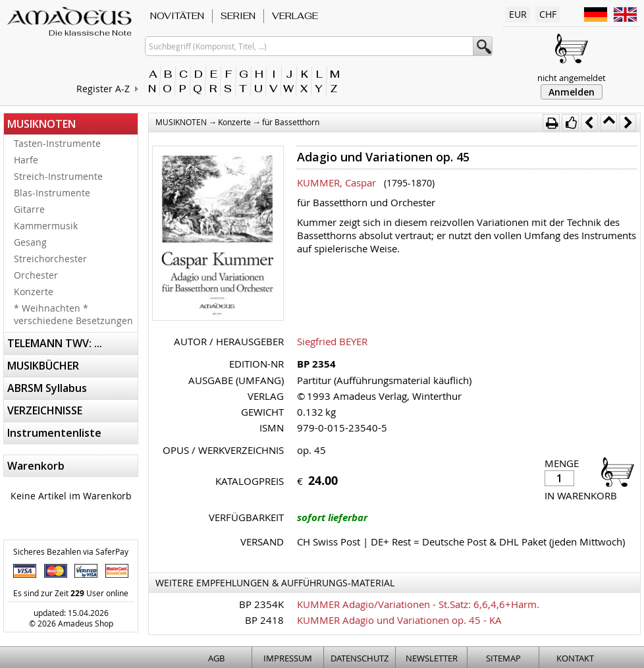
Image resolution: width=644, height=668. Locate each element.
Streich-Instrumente (58, 176)
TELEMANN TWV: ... (55, 343)
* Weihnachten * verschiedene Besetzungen (73, 314)
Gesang (30, 242)
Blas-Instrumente (52, 193)
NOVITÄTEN (177, 16)
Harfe (26, 160)
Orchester (36, 275)
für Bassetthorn (291, 122)
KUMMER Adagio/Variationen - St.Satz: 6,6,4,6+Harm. (418, 604)
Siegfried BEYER (332, 341)
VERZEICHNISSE (45, 410)
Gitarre (29, 209)
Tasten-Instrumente (57, 143)
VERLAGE (295, 16)
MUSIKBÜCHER (43, 366)
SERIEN (238, 16)
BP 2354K (261, 604)
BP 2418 (264, 620)
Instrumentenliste (54, 433)
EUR (518, 14)
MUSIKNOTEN (41, 124)
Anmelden (572, 92)
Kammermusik (46, 226)
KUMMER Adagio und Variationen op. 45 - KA (399, 620)
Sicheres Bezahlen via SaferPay (71, 551)
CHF (548, 14)
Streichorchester (50, 259)
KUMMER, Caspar (336, 182)
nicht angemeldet (572, 78)
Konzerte (34, 292)
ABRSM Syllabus (47, 388)
